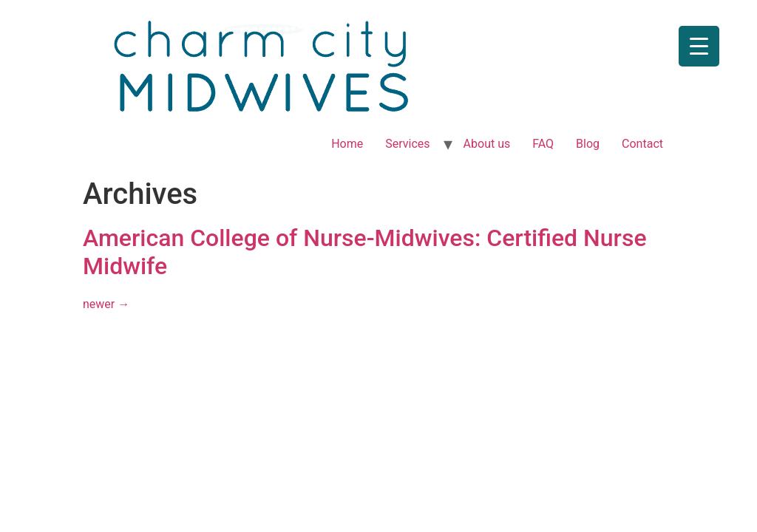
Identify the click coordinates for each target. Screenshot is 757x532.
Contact (642, 144)
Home (347, 144)
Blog (588, 144)
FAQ (543, 144)
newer (106, 304)
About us (487, 144)
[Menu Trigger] (699, 46)
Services (407, 144)
